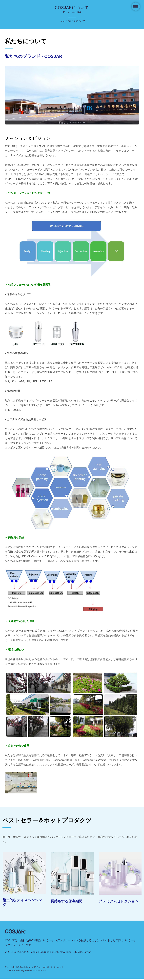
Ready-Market (39, 972)
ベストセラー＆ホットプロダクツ (47, 820)
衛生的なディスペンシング (22, 903)
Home (62, 21)
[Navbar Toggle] (136, 7)
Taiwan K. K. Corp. (33, 968)
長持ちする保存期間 (68, 901)
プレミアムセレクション (119, 904)
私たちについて (77, 21)
